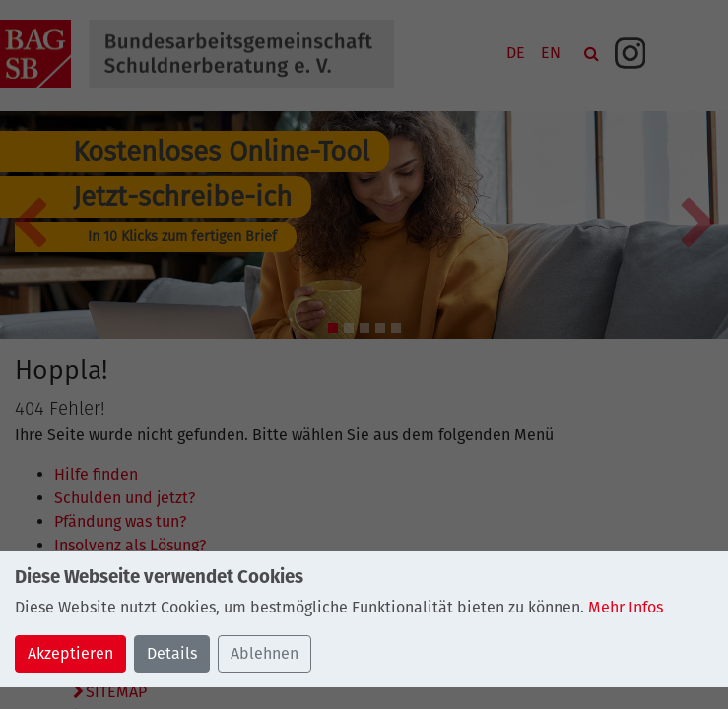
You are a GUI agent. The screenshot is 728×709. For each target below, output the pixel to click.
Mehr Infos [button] (626, 607)
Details (172, 653)
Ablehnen (265, 653)
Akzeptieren (70, 653)
